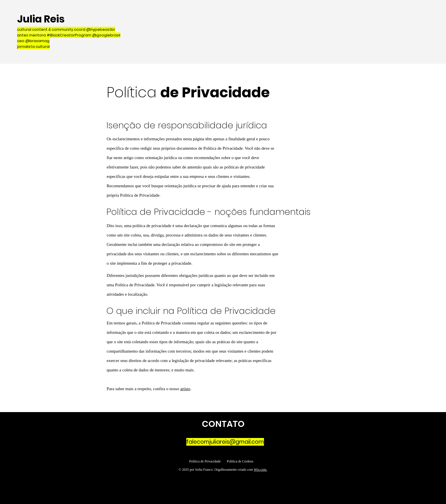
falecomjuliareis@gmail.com (225, 442)
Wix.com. (260, 470)
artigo (185, 389)
